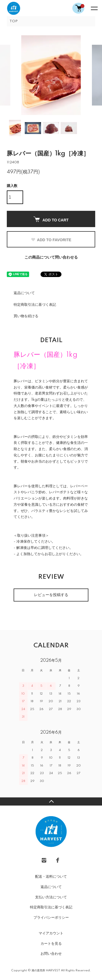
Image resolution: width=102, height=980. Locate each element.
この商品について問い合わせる (51, 257)
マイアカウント (51, 933)
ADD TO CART (51, 219)
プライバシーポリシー (51, 918)
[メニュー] (94, 8)
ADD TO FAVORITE (51, 240)
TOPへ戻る (51, 801)
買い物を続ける (26, 316)
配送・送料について (51, 877)
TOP (14, 21)
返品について (24, 293)
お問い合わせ (51, 954)
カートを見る (51, 944)
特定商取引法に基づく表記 (35, 305)
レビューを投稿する (51, 595)
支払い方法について (51, 897)
